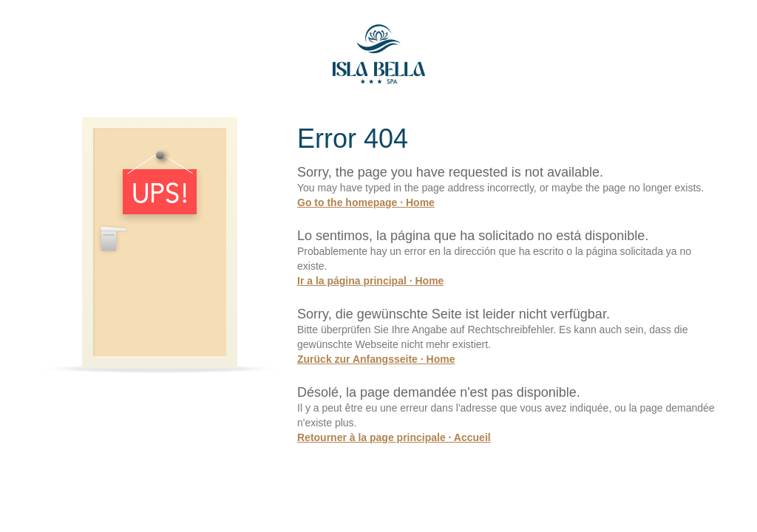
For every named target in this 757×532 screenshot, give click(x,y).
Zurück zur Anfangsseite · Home (376, 359)
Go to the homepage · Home (366, 202)
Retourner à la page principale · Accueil (394, 437)
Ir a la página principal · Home (370, 281)
